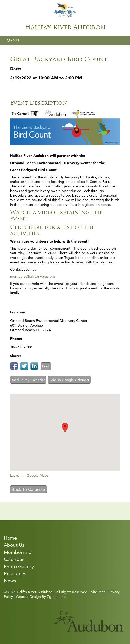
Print (46, 366)
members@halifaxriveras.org (33, 276)
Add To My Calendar (28, 380)
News (10, 581)
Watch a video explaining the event (56, 215)
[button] (65, 428)
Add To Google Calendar (69, 380)
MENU (13, 41)
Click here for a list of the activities (52, 230)
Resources (15, 574)
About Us (14, 545)
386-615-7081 (22, 347)
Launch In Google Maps (29, 475)
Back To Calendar (29, 489)
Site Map (98, 592)
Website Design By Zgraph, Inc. (41, 597)
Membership (18, 552)
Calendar (14, 559)
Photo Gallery (19, 566)
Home (10, 538)
